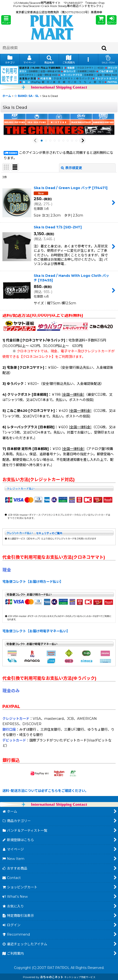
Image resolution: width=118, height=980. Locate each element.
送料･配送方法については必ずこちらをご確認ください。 (45, 791)
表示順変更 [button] (72, 168)
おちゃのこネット (52, 977)
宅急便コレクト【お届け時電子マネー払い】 (36, 631)
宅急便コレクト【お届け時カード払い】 (33, 582)
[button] (6, 20)
